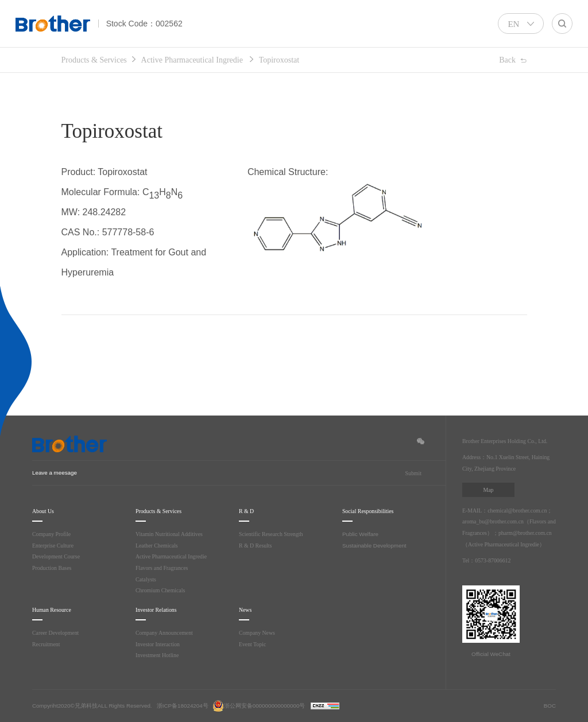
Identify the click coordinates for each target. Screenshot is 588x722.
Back (506, 61)
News (247, 610)
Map (488, 490)
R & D (247, 511)
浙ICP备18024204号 (183, 706)
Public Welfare (360, 534)
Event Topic (254, 644)
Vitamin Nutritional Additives (171, 534)
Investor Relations (161, 610)
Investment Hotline (159, 655)
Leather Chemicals (158, 546)
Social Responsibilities (375, 511)
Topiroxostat (307, 60)
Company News (258, 633)
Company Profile (53, 534)
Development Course (57, 556)
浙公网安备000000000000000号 (259, 706)
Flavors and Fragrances (164, 568)
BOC (550, 706)
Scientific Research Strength (274, 534)
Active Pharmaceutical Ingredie (209, 60)
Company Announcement (165, 633)
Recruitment (47, 644)
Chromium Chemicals (161, 590)
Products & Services (99, 60)
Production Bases (54, 568)
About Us (45, 511)
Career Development (57, 633)
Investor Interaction (159, 644)
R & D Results (257, 546)
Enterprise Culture (55, 546)
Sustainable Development (374, 546)
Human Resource (57, 610)
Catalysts (147, 579)
